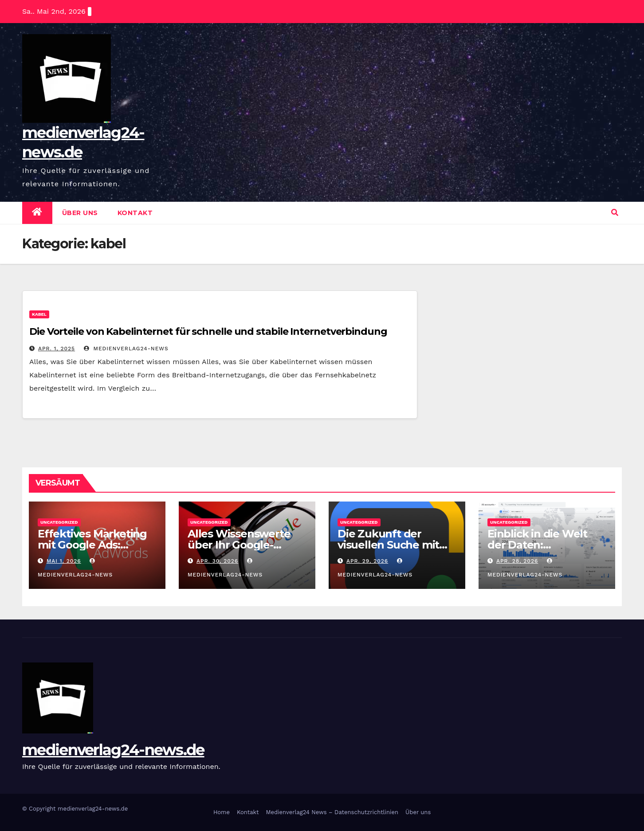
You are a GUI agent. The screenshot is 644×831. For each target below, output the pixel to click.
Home (222, 812)
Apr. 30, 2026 (217, 561)
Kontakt (135, 213)
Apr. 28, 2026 (517, 561)
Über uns (80, 213)
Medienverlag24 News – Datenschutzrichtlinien (332, 812)
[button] (615, 213)
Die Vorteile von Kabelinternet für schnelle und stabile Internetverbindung (208, 331)
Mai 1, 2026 (64, 561)
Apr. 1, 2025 (57, 349)
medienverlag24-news (126, 349)
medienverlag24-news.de (113, 750)
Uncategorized (59, 522)
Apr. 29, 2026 (367, 561)
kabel (39, 314)
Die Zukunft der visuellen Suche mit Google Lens (388, 545)
